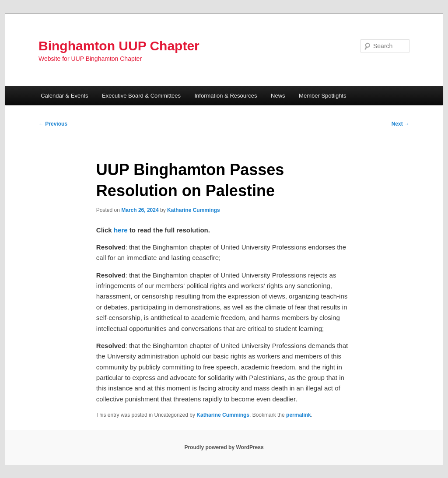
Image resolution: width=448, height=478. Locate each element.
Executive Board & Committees (141, 96)
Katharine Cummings (194, 210)
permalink (299, 415)
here (121, 230)
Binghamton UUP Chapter (119, 46)
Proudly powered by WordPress (224, 447)
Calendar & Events (64, 96)
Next (401, 124)
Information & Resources (226, 96)
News (278, 96)
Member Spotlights (322, 96)
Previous (53, 124)
